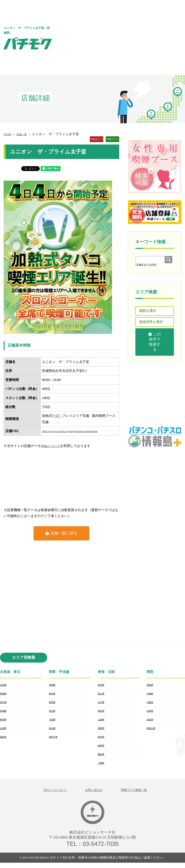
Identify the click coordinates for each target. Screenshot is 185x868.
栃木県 (53, 694)
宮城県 (4, 712)
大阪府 (151, 703)
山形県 (4, 731)
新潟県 (102, 685)
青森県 (4, 694)
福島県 (4, 740)
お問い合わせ (93, 795)
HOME (9, 134)
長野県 (102, 731)
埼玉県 (53, 712)
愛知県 (102, 758)
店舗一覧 (26, 134)
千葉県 (53, 722)
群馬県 (53, 703)
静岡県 (102, 749)
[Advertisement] (122, 37)
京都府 (151, 694)
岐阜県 (102, 740)
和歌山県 (152, 731)
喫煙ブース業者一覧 (141, 795)
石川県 (102, 703)
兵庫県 (151, 712)
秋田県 (4, 722)
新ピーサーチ (54, 446)
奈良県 (151, 722)
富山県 (102, 694)
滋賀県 (151, 685)
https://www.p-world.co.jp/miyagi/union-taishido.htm (78, 431)
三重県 (102, 767)
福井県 (102, 712)
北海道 (4, 685)
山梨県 (102, 722)
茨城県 (53, 685)
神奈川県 (55, 740)
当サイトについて (48, 795)
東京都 (53, 731)
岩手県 (4, 703)
